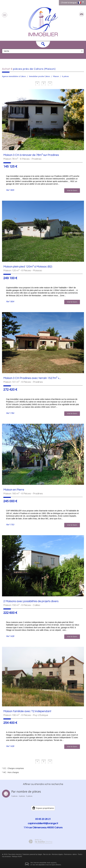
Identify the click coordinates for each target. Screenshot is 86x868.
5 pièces (29, 796)
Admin (75, 854)
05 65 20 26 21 (43, 819)
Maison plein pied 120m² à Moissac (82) (28, 267)
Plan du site (47, 854)
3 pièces (14, 796)
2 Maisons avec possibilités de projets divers (31, 601)
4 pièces (22, 796)
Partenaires (68, 854)
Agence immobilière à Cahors (14, 76)
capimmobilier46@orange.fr (43, 823)
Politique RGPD (17, 856)
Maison (56, 76)
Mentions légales (57, 854)
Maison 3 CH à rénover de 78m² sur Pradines (31, 155)
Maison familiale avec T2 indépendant (27, 711)
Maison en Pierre (14, 490)
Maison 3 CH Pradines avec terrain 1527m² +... (32, 378)
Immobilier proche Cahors (40, 76)
